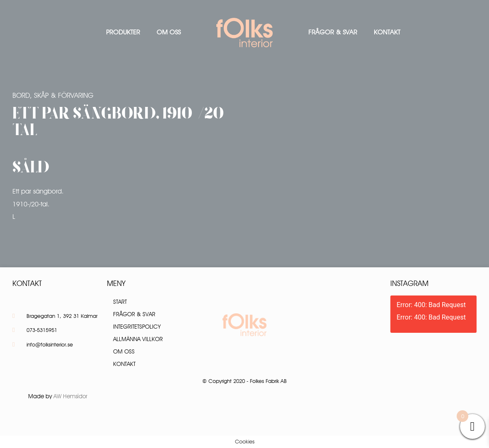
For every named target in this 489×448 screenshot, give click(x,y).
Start (120, 302)
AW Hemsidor (70, 396)
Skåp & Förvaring (64, 95)
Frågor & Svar (333, 32)
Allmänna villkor (138, 339)
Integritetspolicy (137, 327)
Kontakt (387, 32)
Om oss (169, 32)
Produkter (123, 32)
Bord (21, 95)
